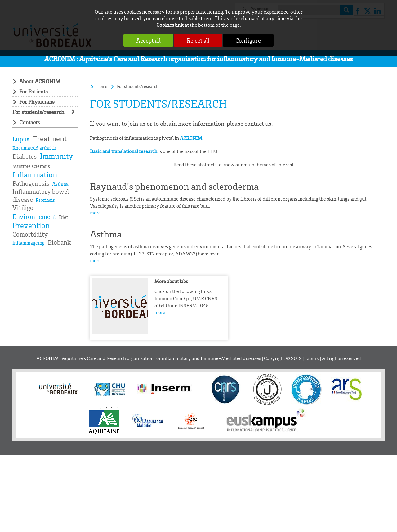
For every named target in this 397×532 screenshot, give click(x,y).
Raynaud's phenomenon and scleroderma (174, 186)
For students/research (38, 112)
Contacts (30, 122)
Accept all (147, 40)
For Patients (33, 91)
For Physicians (37, 101)
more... (97, 213)
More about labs (171, 281)
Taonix (312, 358)
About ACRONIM (40, 81)
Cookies (165, 25)
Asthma (106, 234)
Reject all (198, 40)
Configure (249, 40)
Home (102, 86)
